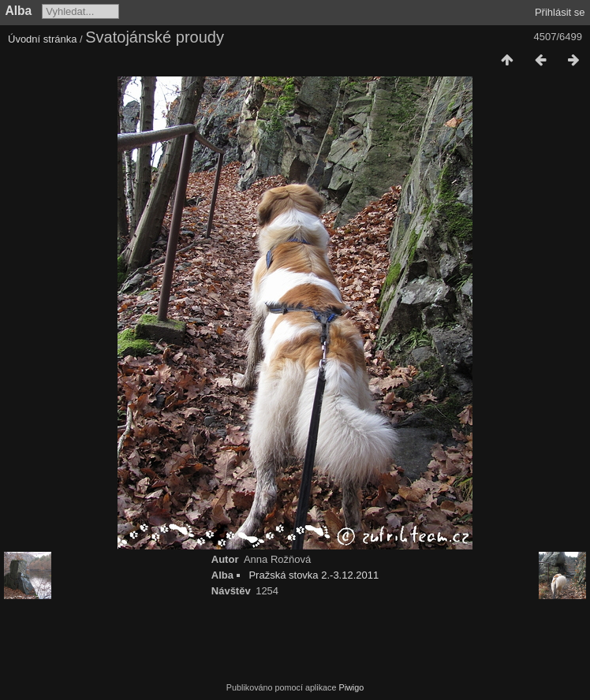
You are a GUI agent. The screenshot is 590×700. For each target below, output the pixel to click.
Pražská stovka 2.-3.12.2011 (314, 575)
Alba (19, 11)
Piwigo (351, 687)
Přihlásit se (560, 12)
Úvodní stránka (42, 39)
